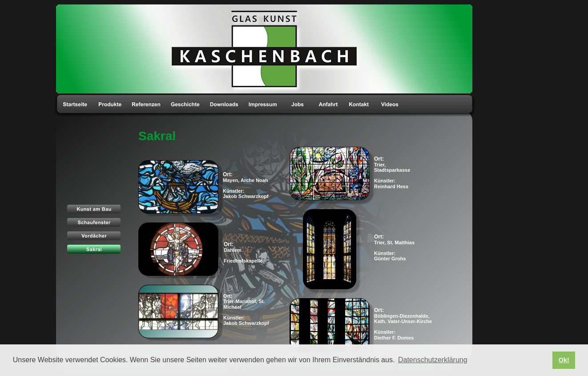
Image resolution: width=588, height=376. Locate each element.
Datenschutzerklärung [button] (433, 360)
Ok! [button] (564, 360)
